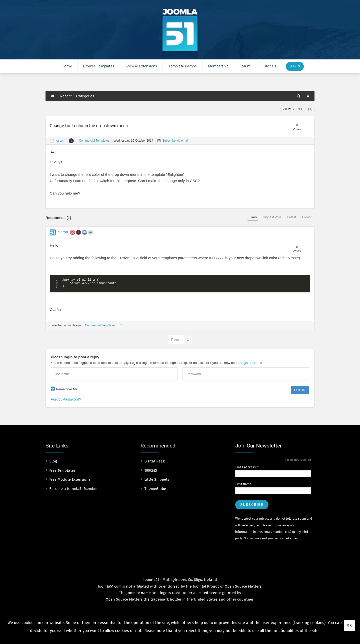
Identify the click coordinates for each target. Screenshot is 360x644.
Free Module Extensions (70, 481)
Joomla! (133, 595)
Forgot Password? (66, 401)
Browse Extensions (141, 66)
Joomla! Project (205, 588)
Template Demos (182, 66)
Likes (253, 217)
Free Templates (62, 472)
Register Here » (251, 365)
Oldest (307, 217)
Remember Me (67, 391)
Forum (245, 66)
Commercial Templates (94, 141)
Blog (53, 463)
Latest (292, 217)
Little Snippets (157, 481)
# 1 (122, 327)
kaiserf (60, 141)
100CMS (151, 472)
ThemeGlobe (155, 491)
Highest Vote (272, 217)
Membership (218, 66)
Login (295, 66)
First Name (243, 486)
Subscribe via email (173, 141)
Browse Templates (99, 66)
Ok (350, 625)
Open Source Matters (243, 588)
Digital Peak (154, 463)
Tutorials (269, 66)
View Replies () (298, 109)
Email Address (247, 469)
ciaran (63, 232)
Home (67, 66)
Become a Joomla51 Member (73, 491)
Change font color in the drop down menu (89, 126)
